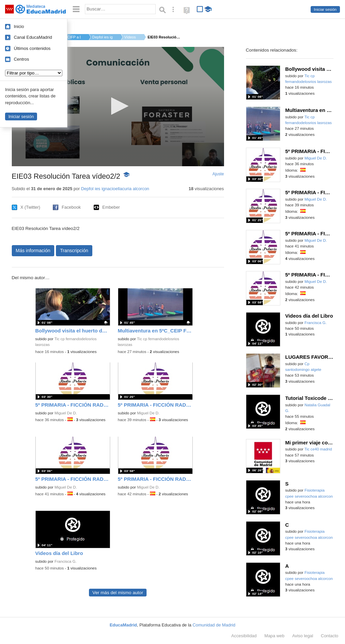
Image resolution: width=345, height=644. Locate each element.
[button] (118, 106)
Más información (33, 251)
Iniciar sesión (325, 9)
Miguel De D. (66, 413)
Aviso (303, 636)
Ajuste (218, 174)
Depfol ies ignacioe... (102, 37)
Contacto (330, 636)
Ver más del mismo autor (118, 593)
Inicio (19, 26)
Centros (21, 59)
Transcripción (74, 251)
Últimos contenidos (32, 48)
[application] (118, 107)
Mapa (275, 636)
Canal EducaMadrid (33, 37)
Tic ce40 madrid (318, 449)
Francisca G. (66, 561)
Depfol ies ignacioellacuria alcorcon (115, 189)
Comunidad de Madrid (214, 625)
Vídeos (130, 37)
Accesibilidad (244, 636)
